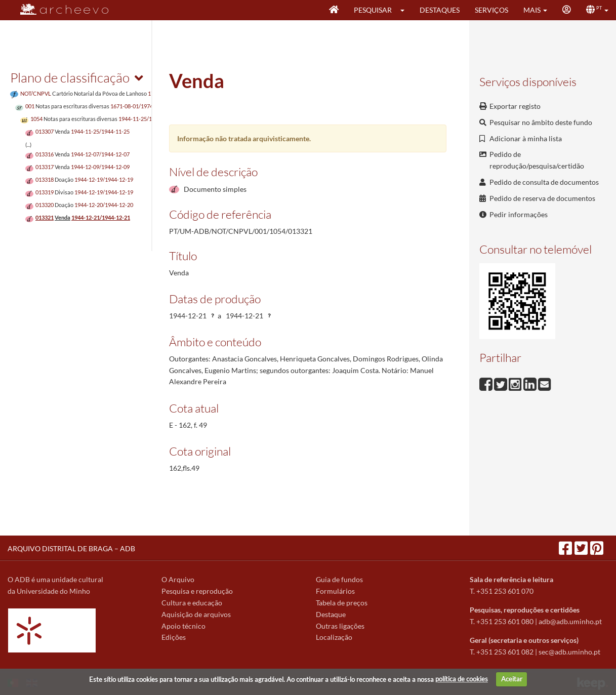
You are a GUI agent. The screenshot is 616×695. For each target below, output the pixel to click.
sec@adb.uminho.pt (569, 652)
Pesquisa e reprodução (197, 591)
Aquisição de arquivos (196, 614)
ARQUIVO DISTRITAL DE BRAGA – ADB (71, 548)
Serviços (491, 10)
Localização (334, 637)
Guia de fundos (339, 579)
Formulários (335, 591)
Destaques (440, 10)
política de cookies (462, 679)
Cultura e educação (192, 603)
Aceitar (512, 679)
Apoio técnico (183, 626)
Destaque (331, 614)
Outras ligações (340, 626)
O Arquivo (178, 579)
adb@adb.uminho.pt (570, 621)
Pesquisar (373, 10)
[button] (406, 10)
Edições (174, 637)
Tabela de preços (342, 603)
